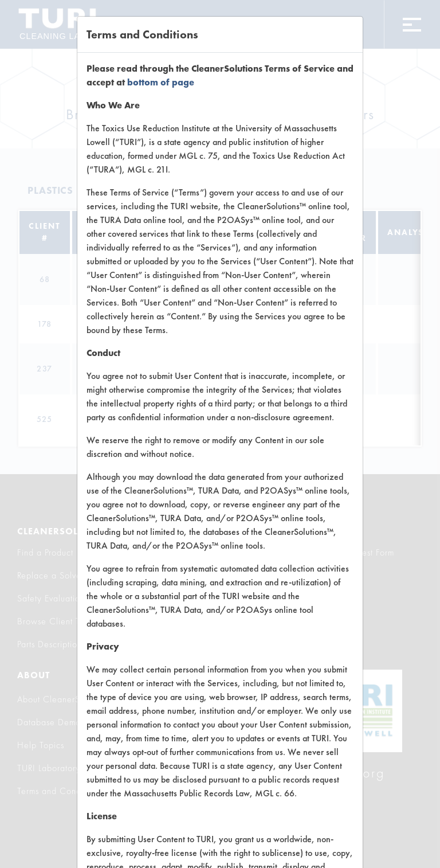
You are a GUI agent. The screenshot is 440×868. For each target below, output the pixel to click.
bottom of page (161, 82)
